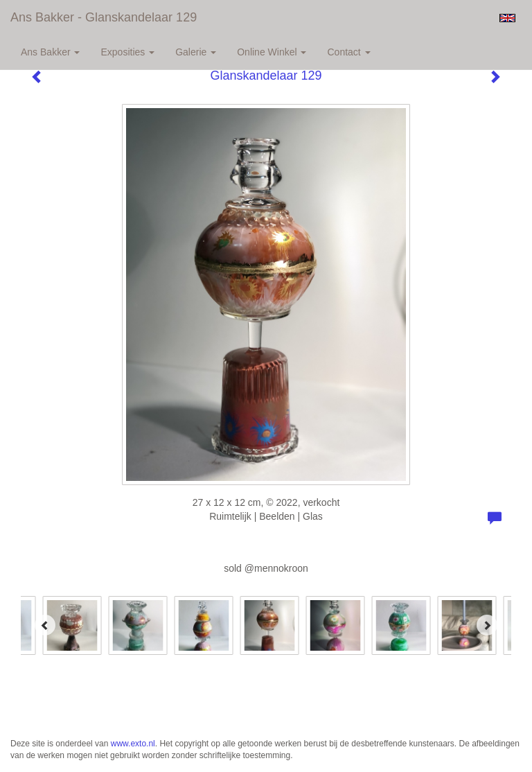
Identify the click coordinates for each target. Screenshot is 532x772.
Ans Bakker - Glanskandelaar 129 (104, 17)
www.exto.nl (133, 744)
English (507, 18)
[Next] (487, 625)
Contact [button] (348, 52)
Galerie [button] (196, 52)
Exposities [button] (127, 52)
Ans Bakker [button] (50, 52)
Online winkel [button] (272, 52)
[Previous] (45, 625)
